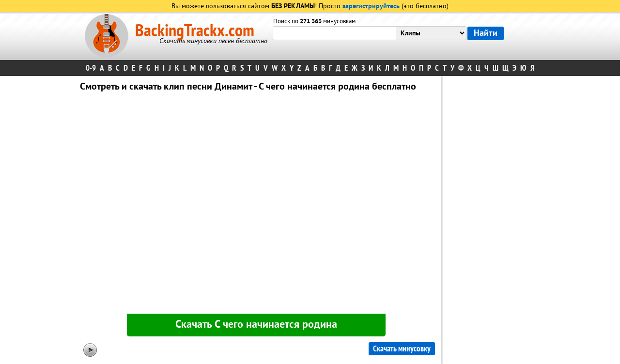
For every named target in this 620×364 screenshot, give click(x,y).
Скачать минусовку (402, 349)
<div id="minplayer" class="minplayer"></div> (256, 205)
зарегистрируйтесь (371, 7)
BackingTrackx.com (195, 31)
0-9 (91, 68)
